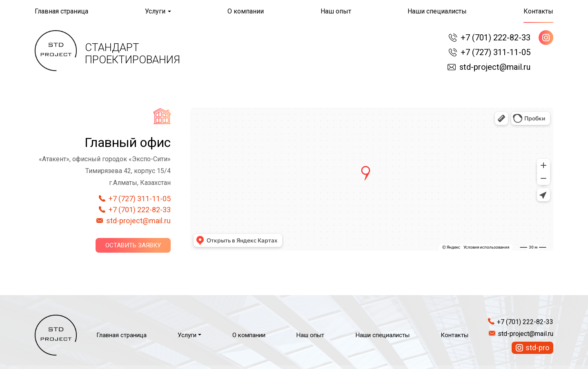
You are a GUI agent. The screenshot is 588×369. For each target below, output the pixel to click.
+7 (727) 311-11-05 (496, 52)
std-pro (537, 348)
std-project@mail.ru (495, 67)
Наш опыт (336, 11)
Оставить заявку (133, 245)
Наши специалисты (437, 11)
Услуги (155, 11)
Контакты (538, 11)
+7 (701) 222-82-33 (496, 38)
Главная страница (61, 11)
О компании (246, 11)
